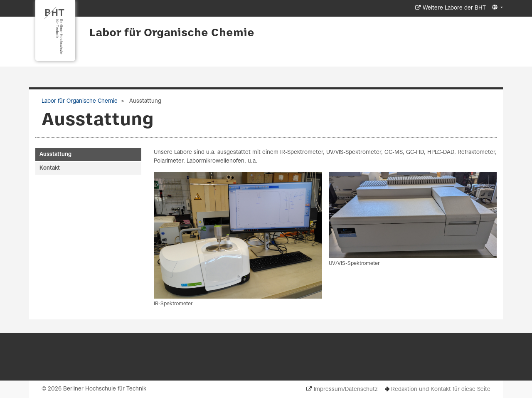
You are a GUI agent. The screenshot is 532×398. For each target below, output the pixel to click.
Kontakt (50, 168)
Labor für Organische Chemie (172, 33)
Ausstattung (55, 155)
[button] (496, 8)
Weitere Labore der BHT (454, 8)
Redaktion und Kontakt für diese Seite (441, 389)
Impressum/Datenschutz (346, 389)
